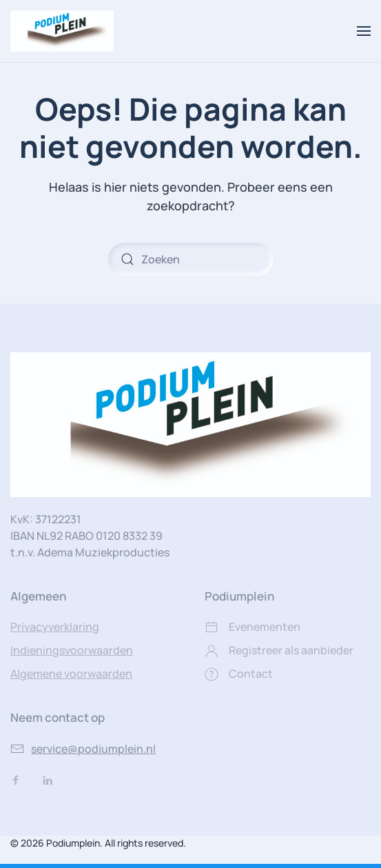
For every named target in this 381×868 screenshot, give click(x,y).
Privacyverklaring (55, 627)
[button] (364, 31)
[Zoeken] (191, 259)
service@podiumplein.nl (83, 749)
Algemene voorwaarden (71, 674)
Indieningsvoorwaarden (72, 650)
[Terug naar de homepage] (62, 31)
